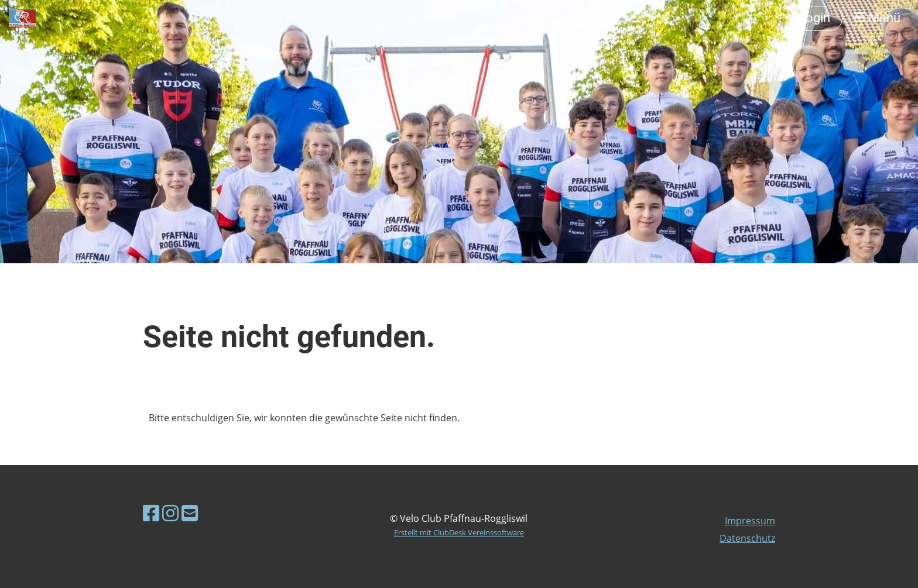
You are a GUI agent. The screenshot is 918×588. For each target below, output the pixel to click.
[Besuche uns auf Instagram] (170, 513)
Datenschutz (747, 538)
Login (814, 18)
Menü (877, 18)
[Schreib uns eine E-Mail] (190, 513)
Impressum (750, 521)
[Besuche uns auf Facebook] (151, 513)
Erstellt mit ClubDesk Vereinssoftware (459, 532)
